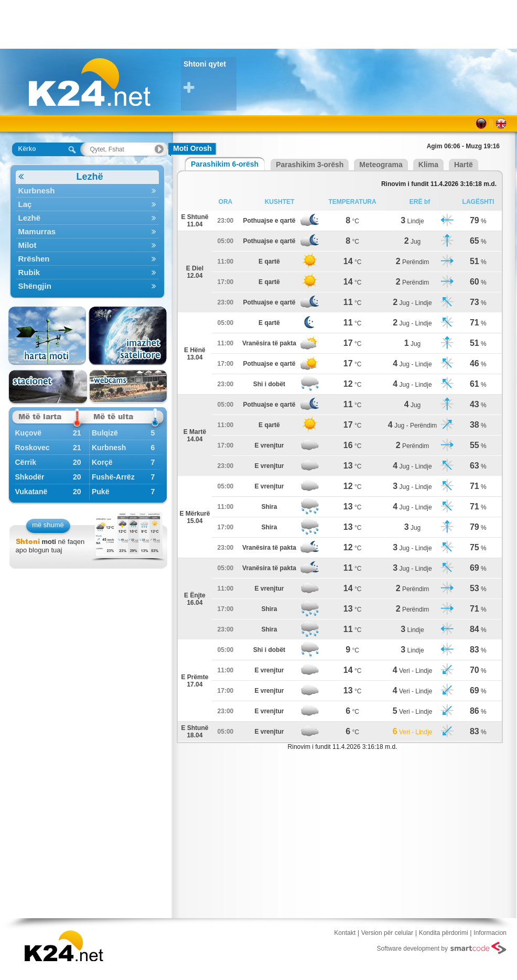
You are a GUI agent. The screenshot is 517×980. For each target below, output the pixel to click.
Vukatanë (31, 492)
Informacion (490, 933)
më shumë (48, 525)
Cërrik (26, 462)
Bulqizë (105, 433)
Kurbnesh (87, 190)
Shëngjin (87, 286)
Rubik (87, 272)
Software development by (442, 948)
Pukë (100, 492)
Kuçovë (29, 433)
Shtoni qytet (210, 77)
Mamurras (87, 231)
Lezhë (61, 177)
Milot (87, 245)
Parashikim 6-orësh (225, 164)
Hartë (464, 165)
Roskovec (33, 448)
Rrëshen (87, 259)
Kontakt (345, 933)
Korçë (102, 462)
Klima (428, 165)
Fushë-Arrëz (113, 477)
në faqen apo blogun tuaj (50, 546)
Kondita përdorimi (444, 933)
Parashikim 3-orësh (310, 165)
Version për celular (387, 933)
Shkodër (30, 477)
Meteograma (381, 165)
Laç (87, 204)
